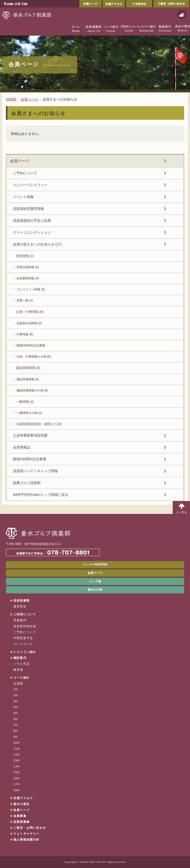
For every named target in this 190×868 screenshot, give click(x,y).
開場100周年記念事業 (31, 345)
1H (16, 689)
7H (16, 725)
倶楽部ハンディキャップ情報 (35, 471)
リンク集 (95, 581)
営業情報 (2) (25, 256)
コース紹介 (22, 678)
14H (17, 767)
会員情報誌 (22, 447)
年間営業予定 (23, 638)
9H (16, 737)
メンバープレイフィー (30, 185)
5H (16, 713)
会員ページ (91, 4)
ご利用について (25, 614)
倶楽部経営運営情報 (28, 209)
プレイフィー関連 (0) (31, 289)
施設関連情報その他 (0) (32, 390)
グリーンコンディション (32, 232)
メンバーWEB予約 (95, 565)
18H (17, 790)
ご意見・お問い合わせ (171, 4)
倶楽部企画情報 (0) (29, 323)
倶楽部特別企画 (25, 626)
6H (16, 719)
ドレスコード (23, 644)
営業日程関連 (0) (28, 267)
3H (16, 701)
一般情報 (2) (25, 402)
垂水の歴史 (22, 804)
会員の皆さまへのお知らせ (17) (37, 244)
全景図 (18, 684)
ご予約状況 (139, 4)
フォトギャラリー (26, 834)
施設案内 (20, 658)
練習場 (18, 670)
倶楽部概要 (22, 601)
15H (17, 772)
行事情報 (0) (25, 334)
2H (16, 695)
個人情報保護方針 (26, 840)
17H (17, 784)
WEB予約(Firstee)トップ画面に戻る (41, 495)
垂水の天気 (95, 590)
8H (16, 731)
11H (17, 749)
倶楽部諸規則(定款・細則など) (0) (39, 424)
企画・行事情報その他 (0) (34, 357)
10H (17, 743)
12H (17, 755)
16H (17, 778)
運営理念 (20, 606)
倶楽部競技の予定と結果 (32, 221)
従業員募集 (22, 822)
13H (17, 761)
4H (16, 707)
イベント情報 (23, 197)
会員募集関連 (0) (28, 278)
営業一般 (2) (25, 301)
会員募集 (20, 816)
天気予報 (182, 15)
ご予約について (25, 173)
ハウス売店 (22, 664)
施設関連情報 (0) (28, 368)
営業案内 (20, 620)
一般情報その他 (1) (29, 413)
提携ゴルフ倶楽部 (27, 483)
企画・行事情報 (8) (30, 312)
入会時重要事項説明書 (30, 435)
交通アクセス (114, 4)
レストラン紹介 (25, 652)
